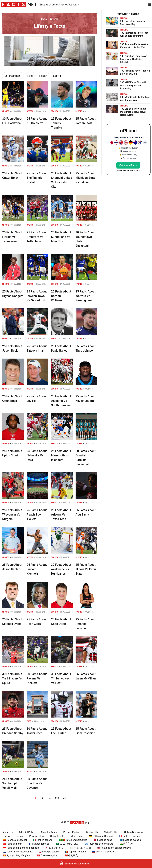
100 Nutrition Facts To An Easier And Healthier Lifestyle (134, 59)
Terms (20, 836)
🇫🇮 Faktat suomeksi (39, 844)
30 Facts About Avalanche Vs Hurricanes (61, 569)
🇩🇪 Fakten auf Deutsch (101, 836)
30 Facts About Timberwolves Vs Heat (61, 678)
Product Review (72, 832)
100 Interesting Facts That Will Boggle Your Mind (134, 34)
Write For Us (111, 832)
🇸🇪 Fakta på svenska (131, 840)
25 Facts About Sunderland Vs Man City (61, 237)
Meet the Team (49, 832)
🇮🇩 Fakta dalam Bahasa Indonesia (21, 848)
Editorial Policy (27, 832)
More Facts (77, 836)
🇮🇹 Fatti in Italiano (43, 840)
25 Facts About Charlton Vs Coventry (37, 783)
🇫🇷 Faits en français (130, 836)
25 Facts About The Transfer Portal (37, 178)
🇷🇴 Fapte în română (75, 852)
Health (43, 76)
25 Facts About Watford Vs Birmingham (86, 296)
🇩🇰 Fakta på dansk (103, 840)
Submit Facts (57, 836)
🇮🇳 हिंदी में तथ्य (127, 844)
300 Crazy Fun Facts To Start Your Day (132, 23)
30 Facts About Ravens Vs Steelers (37, 678)
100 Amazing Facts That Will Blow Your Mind (135, 72)
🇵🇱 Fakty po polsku (49, 852)
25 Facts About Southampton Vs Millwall (12, 783)
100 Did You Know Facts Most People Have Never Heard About (133, 112)
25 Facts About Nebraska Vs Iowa (37, 455)
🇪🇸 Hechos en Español (15, 840)
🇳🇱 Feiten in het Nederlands (18, 852)
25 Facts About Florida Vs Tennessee (12, 237)
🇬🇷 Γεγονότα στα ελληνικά (99, 844)
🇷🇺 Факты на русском (104, 852)
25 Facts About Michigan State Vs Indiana (86, 178)
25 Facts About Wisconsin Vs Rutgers (12, 514)
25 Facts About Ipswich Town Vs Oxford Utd (37, 296)
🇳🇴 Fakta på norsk (13, 844)
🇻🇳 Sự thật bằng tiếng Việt (17, 855)
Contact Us (92, 832)
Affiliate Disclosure (134, 832)
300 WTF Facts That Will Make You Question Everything (133, 86)
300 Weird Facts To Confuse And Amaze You (135, 99)
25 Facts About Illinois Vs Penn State (86, 569)
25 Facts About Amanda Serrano (86, 624)
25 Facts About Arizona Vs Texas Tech (61, 514)
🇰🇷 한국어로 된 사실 (80, 848)
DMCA (6, 836)
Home (44, 19)
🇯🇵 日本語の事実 (54, 848)
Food (30, 76)
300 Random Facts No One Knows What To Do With (134, 46)
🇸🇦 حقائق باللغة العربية (67, 844)
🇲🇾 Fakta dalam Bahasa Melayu (114, 848)
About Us (8, 832)
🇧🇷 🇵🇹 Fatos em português (73, 840)
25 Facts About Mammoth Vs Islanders (61, 455)
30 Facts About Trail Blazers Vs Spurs (13, 678)
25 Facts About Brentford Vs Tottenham (37, 237)
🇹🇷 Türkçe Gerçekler (48, 855)
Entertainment (13, 76)
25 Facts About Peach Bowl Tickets (37, 514)
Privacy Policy (37, 836)
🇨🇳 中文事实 (71, 855)
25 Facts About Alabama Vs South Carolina (61, 401)
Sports (57, 76)
